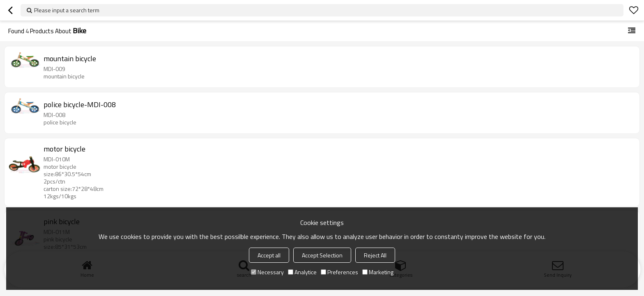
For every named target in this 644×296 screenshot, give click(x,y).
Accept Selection (322, 255)
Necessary (267, 272)
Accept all (269, 255)
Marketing (378, 272)
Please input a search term (67, 10)
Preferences (339, 272)
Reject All (375, 255)
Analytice (302, 272)
